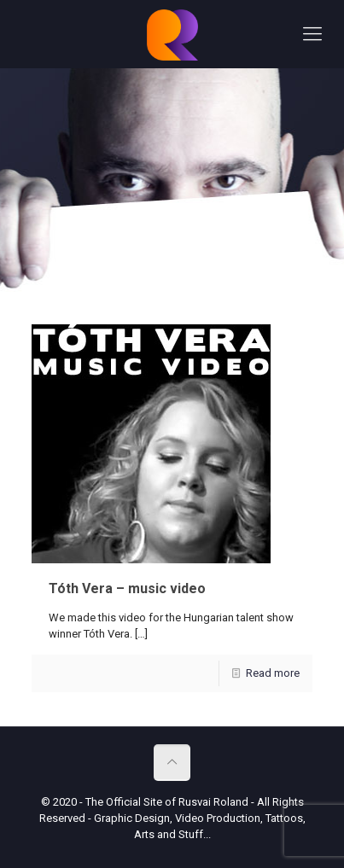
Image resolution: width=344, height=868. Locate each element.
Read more (273, 673)
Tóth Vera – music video (127, 588)
